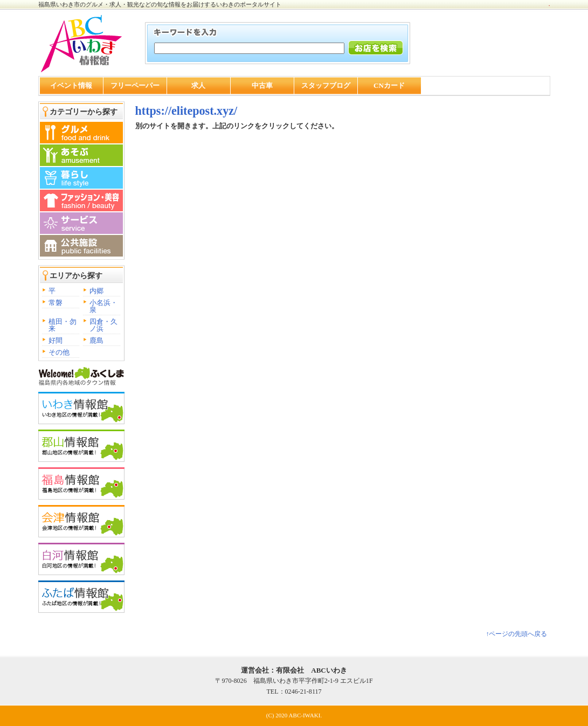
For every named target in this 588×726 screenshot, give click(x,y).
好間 (56, 340)
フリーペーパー (135, 85)
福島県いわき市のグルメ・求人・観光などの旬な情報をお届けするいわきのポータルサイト (160, 4)
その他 (59, 352)
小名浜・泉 (103, 306)
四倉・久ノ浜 (103, 325)
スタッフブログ (326, 85)
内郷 (96, 291)
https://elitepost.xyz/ (186, 111)
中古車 (262, 85)
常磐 (56, 303)
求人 (198, 85)
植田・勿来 (63, 325)
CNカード (389, 85)
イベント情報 (71, 85)
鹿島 (96, 340)
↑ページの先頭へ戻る (516, 634)
